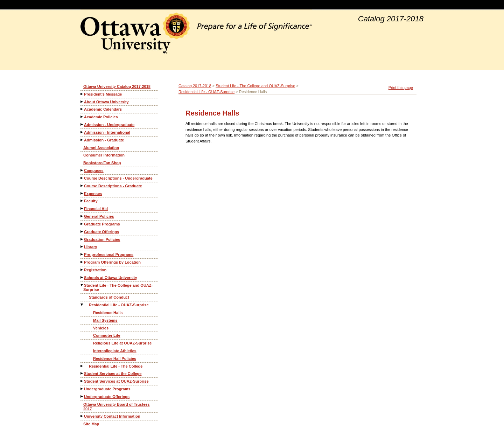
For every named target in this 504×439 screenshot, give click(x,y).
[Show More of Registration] (82, 270)
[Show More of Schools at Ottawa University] (82, 277)
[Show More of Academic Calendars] (82, 109)
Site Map (91, 424)
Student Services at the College (113, 374)
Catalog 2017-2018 (195, 86)
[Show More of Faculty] (82, 201)
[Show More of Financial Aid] (82, 208)
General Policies (99, 216)
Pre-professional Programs (109, 255)
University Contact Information (112, 416)
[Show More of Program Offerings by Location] (82, 262)
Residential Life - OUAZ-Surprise (119, 305)
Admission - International (107, 132)
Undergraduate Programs (107, 389)
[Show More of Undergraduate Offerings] (82, 396)
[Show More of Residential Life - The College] (82, 366)
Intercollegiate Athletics (115, 351)
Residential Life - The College (116, 366)
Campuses (94, 170)
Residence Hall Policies (115, 358)
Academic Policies (101, 117)
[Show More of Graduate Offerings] (82, 232)
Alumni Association (101, 148)
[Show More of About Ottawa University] (82, 102)
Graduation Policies (102, 239)
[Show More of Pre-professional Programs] (82, 254)
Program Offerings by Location (112, 262)
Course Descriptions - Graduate (113, 186)
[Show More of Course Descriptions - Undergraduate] (82, 178)
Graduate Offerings (101, 232)
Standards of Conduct (109, 297)
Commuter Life (107, 335)
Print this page (401, 88)
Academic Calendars (103, 109)
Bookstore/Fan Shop (102, 163)
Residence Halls (108, 313)
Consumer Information (104, 155)
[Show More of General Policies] (82, 216)
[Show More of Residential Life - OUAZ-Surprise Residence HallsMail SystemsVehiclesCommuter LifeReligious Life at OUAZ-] (82, 305)
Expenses (93, 194)
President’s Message (103, 94)
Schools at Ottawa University (111, 278)
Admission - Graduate (104, 140)
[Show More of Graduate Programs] (82, 224)
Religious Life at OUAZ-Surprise (122, 343)
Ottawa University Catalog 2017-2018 (117, 86)
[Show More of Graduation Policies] (82, 239)
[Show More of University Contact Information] (82, 416)
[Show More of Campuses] (82, 170)
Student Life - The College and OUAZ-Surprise (118, 288)
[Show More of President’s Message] (82, 94)
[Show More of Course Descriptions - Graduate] (82, 186)
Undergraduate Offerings (107, 397)
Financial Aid (96, 209)
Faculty (91, 201)
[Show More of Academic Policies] (82, 117)
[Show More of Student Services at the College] (82, 373)
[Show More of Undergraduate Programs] (82, 389)
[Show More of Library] (82, 247)
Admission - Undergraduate (109, 125)
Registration (95, 270)
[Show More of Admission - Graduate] (82, 140)
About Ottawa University (106, 102)
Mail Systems (105, 320)
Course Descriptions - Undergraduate (118, 178)
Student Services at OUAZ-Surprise (116, 381)
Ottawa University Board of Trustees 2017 (117, 407)
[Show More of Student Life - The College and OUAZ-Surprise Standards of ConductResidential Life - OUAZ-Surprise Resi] (82, 285)
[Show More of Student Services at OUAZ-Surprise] (82, 381)
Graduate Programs (102, 224)
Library (90, 247)
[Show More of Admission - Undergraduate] (82, 124)
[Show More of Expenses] (82, 193)
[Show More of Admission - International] (82, 132)
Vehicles (101, 328)
